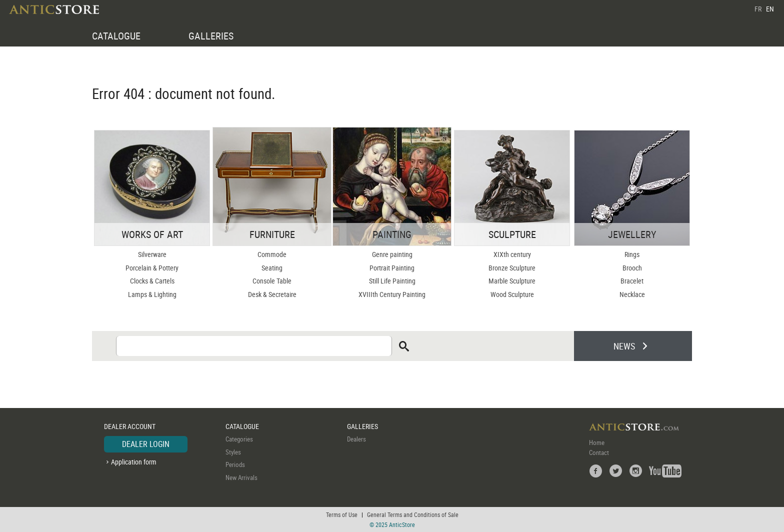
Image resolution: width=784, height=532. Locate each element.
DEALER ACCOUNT (130, 426)
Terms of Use (342, 514)
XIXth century (512, 254)
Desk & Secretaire (272, 294)
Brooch (632, 268)
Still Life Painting (392, 281)
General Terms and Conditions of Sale (413, 514)
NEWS (624, 346)
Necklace (632, 294)
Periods (235, 464)
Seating (272, 268)
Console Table (272, 281)
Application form (134, 462)
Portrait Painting (392, 268)
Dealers (356, 439)
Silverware (152, 254)
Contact (599, 452)
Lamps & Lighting (152, 294)
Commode (272, 254)
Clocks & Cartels (152, 281)
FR (758, 9)
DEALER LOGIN (146, 444)
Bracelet (632, 281)
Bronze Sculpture (512, 268)
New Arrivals (241, 477)
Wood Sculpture (512, 294)
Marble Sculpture (512, 281)
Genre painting (392, 254)
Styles (233, 452)
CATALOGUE (116, 36)
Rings (632, 254)
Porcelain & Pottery (152, 268)
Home (597, 442)
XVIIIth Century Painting (392, 294)
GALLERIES (211, 36)
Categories (239, 439)
